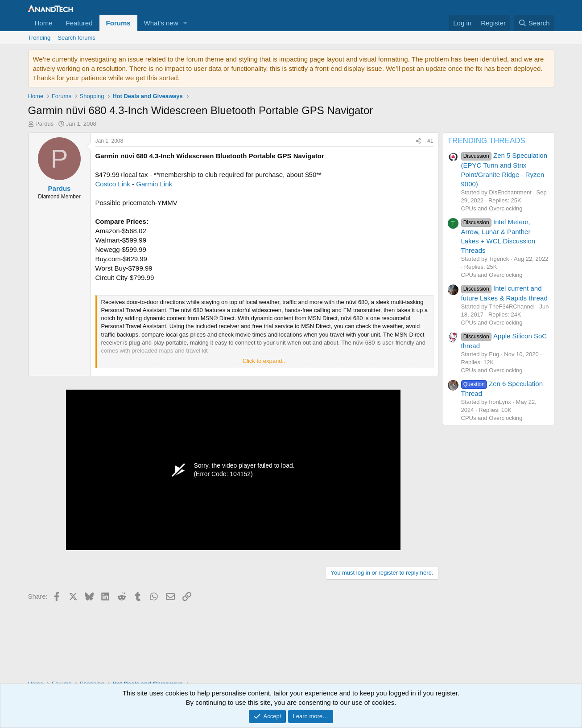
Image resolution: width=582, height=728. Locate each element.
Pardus (44, 124)
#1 (430, 141)
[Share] (418, 141)
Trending (39, 38)
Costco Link (113, 184)
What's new (161, 23)
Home (44, 23)
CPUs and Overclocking (492, 208)
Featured (79, 23)
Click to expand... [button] (265, 361)
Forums (118, 23)
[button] (186, 23)
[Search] (534, 23)
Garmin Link (154, 184)
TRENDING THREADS (487, 141)
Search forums (76, 38)
